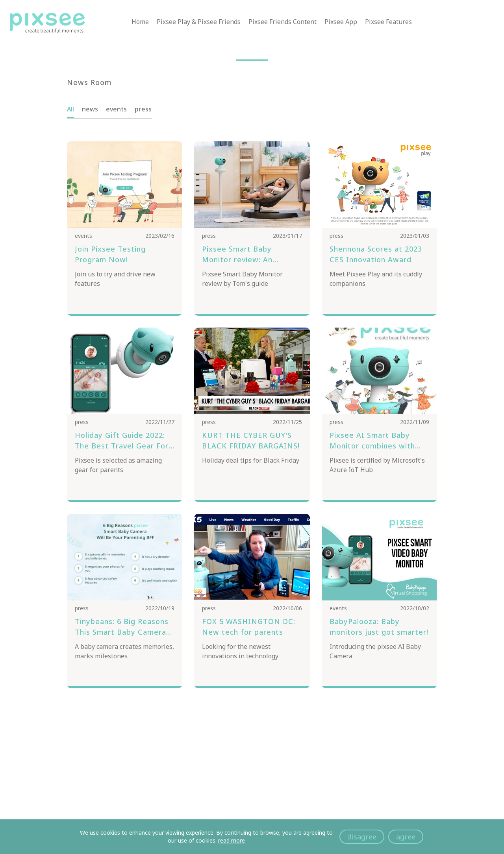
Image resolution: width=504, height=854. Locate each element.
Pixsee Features (388, 22)
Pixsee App (341, 22)
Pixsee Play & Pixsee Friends (199, 22)
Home (140, 22)
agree (406, 837)
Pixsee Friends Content (283, 22)
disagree (362, 837)
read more (232, 840)
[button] (252, 60)
